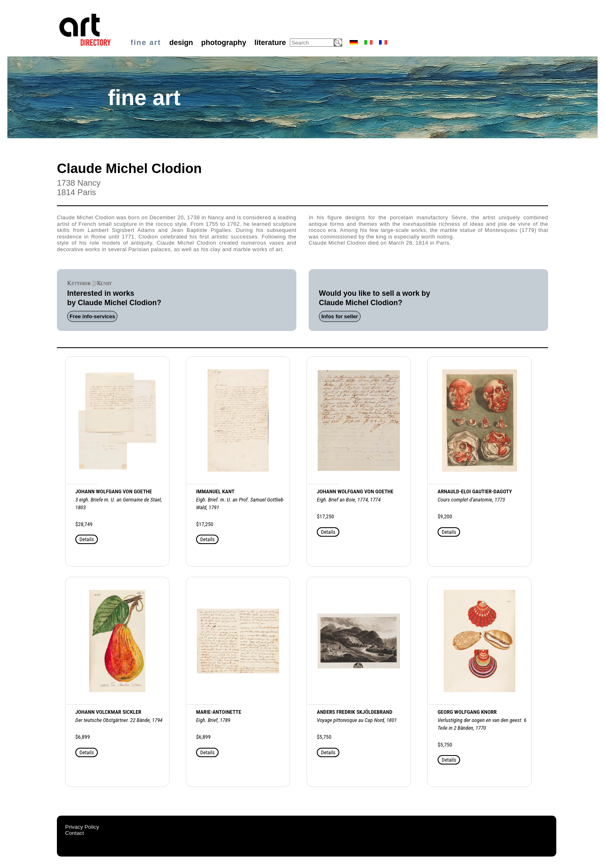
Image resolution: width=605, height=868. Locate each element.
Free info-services (92, 316)
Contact (74, 833)
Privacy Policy (82, 827)
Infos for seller (340, 316)
